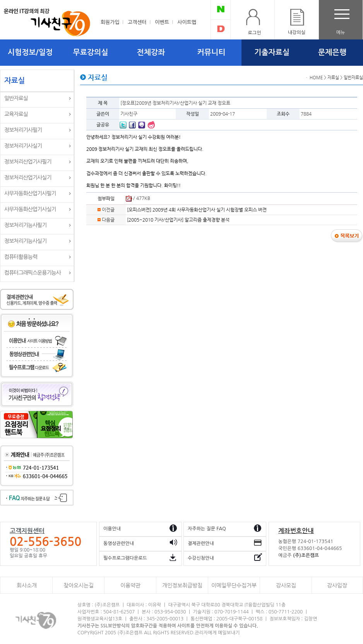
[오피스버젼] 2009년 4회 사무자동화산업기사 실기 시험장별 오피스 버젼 (197, 210)
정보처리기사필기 (23, 130)
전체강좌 (151, 52)
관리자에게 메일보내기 (217, 633)
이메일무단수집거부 (234, 585)
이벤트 (162, 22)
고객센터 (137, 22)
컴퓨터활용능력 (21, 257)
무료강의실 (91, 52)
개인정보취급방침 (182, 585)
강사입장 (337, 585)
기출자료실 (272, 52)
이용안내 (112, 529)
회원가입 (110, 22)
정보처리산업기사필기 (28, 162)
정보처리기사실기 (23, 146)
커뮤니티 (211, 52)
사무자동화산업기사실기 (30, 209)
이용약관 (130, 585)
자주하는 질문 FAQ (207, 529)
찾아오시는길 (79, 585)
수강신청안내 (201, 558)
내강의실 (297, 32)
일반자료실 (16, 98)
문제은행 (332, 52)
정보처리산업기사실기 (28, 178)
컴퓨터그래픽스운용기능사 (33, 273)
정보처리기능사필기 (25, 225)
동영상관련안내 (119, 543)
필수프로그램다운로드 (125, 558)
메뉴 (341, 32)
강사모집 (286, 585)
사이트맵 (187, 22)
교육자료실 (16, 114)
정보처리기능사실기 (25, 241)
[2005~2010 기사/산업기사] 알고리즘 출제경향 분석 (178, 220)
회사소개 (27, 585)
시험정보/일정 (30, 52)
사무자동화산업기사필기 (30, 193)
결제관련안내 (201, 543)
